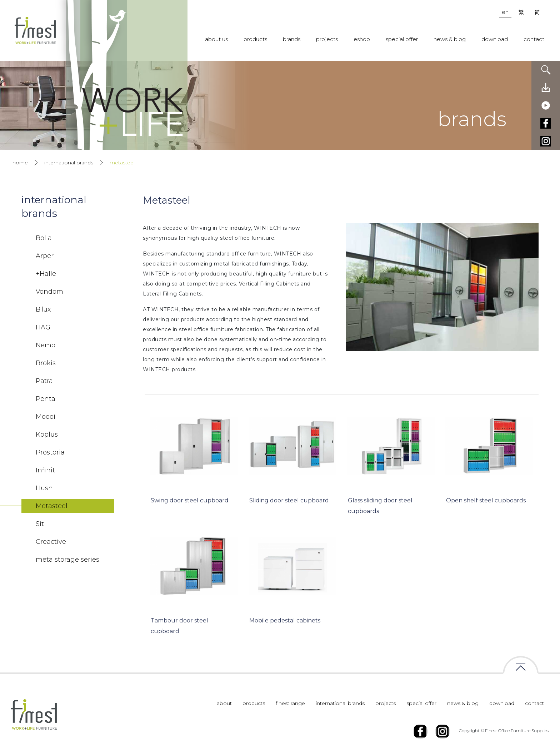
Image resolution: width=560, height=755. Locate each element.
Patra (44, 381)
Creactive (51, 542)
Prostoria (50, 452)
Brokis (46, 363)
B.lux (43, 309)
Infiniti (46, 470)
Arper (45, 256)
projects (327, 39)
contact (534, 39)
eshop (362, 39)
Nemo (46, 345)
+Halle (46, 274)
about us (216, 39)
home (20, 163)
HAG (43, 327)
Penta (46, 399)
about (224, 703)
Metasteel (52, 506)
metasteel (122, 163)
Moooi (46, 417)
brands (292, 39)
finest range (290, 703)
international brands (69, 163)
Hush (44, 488)
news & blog (450, 39)
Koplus (47, 434)
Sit (40, 524)
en (505, 12)
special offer (402, 39)
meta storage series (67, 560)
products (255, 39)
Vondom (49, 292)
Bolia (44, 238)
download (495, 39)
